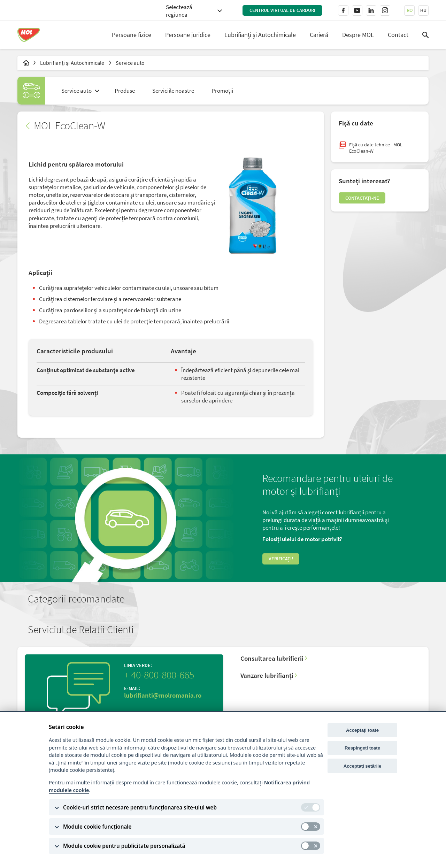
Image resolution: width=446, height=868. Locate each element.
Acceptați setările (363, 766)
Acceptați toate (362, 730)
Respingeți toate (362, 748)
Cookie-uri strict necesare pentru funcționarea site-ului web (140, 807)
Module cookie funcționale (97, 827)
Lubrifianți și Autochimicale (260, 35)
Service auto (130, 63)
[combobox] (194, 10)
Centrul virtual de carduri (282, 10)
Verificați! (287, 571)
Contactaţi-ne (371, 207)
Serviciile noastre (173, 91)
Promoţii (222, 91)
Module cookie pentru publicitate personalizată (124, 846)
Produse (125, 91)
